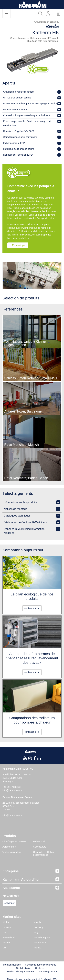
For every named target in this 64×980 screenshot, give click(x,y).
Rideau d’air (39, 842)
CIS (5, 948)
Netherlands (40, 943)
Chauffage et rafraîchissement (19, 92)
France (38, 948)
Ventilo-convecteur (12, 852)
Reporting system (48, 972)
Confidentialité (23, 968)
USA (5, 932)
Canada (7, 927)
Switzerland (9, 938)
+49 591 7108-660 (12, 787)
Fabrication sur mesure (15, 110)
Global (6, 922)
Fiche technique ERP (14, 143)
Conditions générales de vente (41, 965)
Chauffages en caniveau (15, 842)
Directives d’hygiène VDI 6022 (19, 131)
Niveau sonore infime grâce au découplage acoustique (31, 104)
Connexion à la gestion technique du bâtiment (27, 115)
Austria (38, 922)
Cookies (39, 968)
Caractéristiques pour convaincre (20, 137)
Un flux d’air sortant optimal (17, 98)
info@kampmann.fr (12, 790)
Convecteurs (40, 847)
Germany (39, 927)
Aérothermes (9, 847)
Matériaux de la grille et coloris (19, 149)
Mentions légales (12, 965)
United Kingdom (42, 938)
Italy (36, 932)
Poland (6, 943)
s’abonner (10, 903)
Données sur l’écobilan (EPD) (18, 155)
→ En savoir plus (18, 245)
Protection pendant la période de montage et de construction (28, 123)
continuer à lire (32, 608)
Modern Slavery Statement (21, 972)
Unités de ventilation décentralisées (43, 854)
